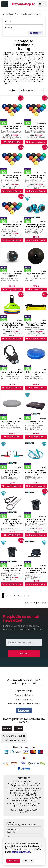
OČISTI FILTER (36, 33)
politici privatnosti (21, 852)
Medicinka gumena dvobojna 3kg (12, 127)
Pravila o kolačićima (24, 695)
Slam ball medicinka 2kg (36, 275)
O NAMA (18, 729)
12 (28, 595)
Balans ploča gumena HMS (36, 373)
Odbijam (28, 861)
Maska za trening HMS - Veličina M (12, 373)
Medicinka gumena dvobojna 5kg (12, 177)
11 (24, 595)
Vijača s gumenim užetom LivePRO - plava (12, 472)
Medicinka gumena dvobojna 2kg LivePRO (36, 226)
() (41, 4)
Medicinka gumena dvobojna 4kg (36, 127)
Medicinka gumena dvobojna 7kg (12, 226)
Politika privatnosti (24, 699)
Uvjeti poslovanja (24, 691)
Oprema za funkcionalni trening (28, 14)
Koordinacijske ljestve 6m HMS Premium (36, 324)
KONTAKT (7, 729)
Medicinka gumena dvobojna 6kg (36, 177)
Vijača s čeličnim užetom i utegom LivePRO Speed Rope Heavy (12, 523)
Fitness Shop (8, 14)
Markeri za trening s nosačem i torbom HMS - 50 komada (12, 325)
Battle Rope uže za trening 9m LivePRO (36, 521)
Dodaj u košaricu (36, 142)
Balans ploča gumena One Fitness (12, 422)
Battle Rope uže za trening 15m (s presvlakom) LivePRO (36, 571)
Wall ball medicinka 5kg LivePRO (12, 275)
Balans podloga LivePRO (36, 422)
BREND (8, 28)
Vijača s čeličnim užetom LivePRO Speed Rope (36, 472)
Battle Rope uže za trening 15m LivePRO (12, 570)
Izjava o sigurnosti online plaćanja (24, 704)
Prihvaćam (13, 861)
